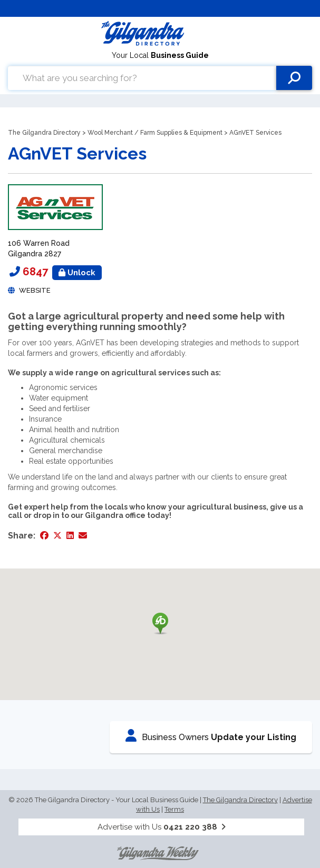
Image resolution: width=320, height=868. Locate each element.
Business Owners (211, 736)
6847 (62, 272)
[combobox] (142, 78)
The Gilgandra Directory (44, 133)
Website (35, 290)
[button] (160, 623)
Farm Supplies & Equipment (181, 133)
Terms (174, 809)
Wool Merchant (110, 133)
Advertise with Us (162, 827)
